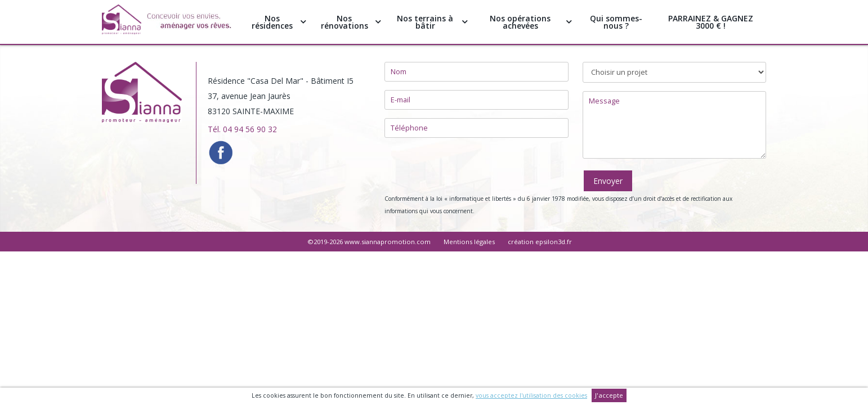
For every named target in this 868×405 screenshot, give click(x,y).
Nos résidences (279, 22)
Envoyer (608, 181)
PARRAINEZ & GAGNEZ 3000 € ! (711, 22)
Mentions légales (469, 242)
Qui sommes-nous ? (616, 22)
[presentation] (470, 168)
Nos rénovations (351, 22)
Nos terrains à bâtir (432, 22)
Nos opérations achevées (531, 22)
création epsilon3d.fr (540, 242)
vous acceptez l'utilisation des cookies (531, 395)
